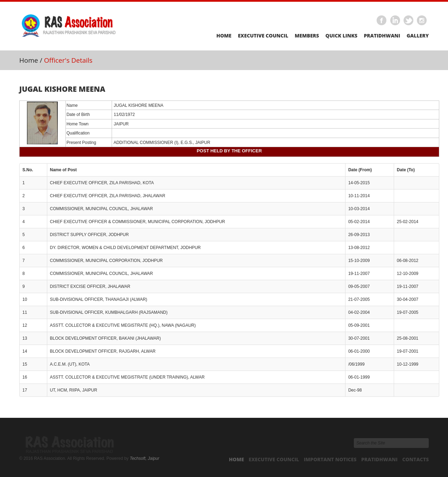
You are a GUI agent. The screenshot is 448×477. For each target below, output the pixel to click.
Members (307, 36)
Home (224, 36)
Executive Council (263, 36)
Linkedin (395, 21)
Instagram (422, 21)
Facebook (382, 21)
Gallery (418, 36)
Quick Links (341, 36)
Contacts (415, 459)
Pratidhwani (382, 36)
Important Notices (330, 459)
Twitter (409, 21)
